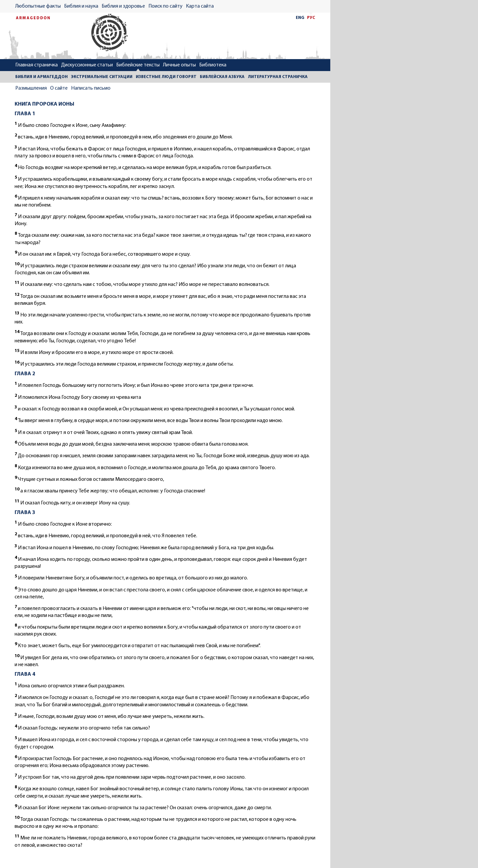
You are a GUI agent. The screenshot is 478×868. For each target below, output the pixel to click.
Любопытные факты (38, 6)
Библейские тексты (138, 65)
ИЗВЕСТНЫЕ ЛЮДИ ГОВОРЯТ (166, 77)
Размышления (31, 88)
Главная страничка (37, 65)
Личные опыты (179, 65)
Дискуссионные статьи (87, 65)
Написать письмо (91, 88)
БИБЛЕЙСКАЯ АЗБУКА (222, 77)
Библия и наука (81, 6)
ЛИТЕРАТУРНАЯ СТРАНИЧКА (278, 77)
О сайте (59, 88)
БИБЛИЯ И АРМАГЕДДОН (41, 77)
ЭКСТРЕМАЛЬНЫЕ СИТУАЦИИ (102, 77)
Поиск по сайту (165, 6)
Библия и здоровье (123, 6)
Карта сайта (200, 6)
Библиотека (213, 65)
